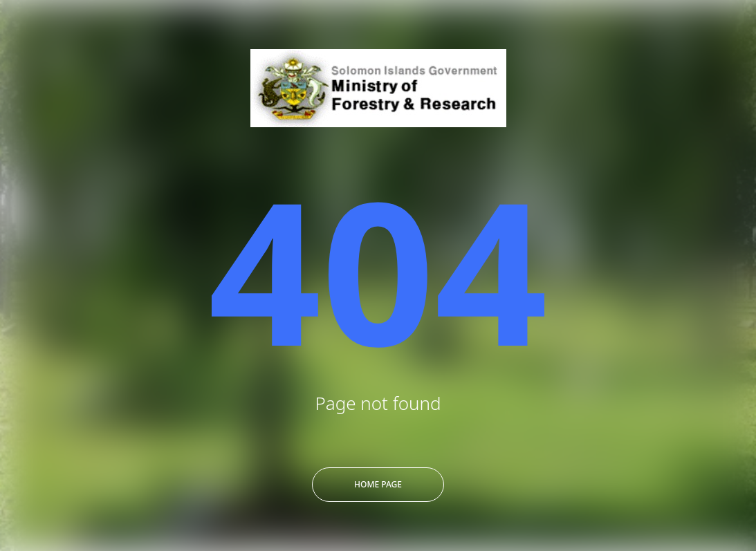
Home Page (378, 484)
